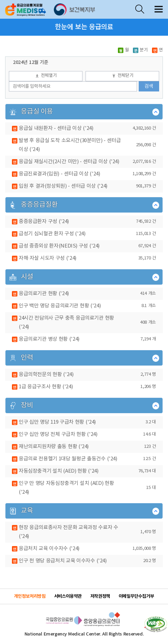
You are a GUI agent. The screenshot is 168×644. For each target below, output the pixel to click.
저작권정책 (100, 596)
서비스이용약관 (68, 596)
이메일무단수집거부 (136, 596)
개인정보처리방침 (30, 596)
